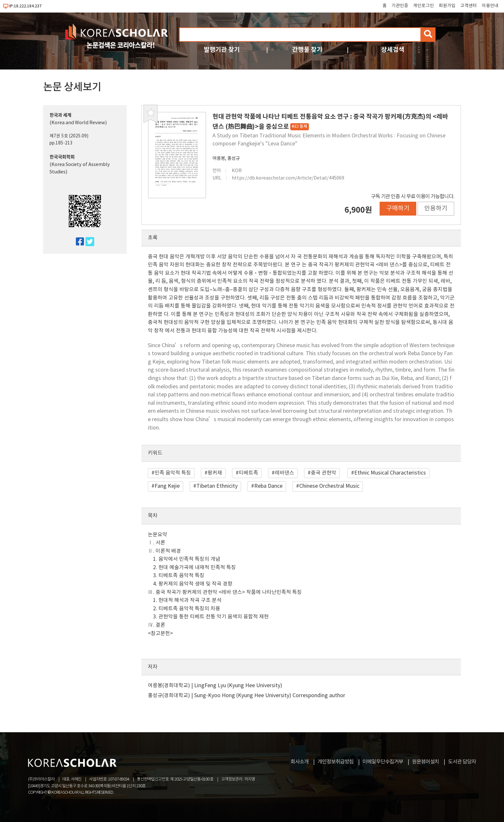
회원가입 (447, 6)
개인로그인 (423, 6)
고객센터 (469, 6)
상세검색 (393, 50)
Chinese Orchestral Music (329, 486)
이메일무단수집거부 (383, 762)
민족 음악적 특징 (173, 473)
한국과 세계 (60, 115)
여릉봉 (219, 158)
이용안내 (490, 6)
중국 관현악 (324, 473)
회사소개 (300, 762)
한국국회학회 (62, 157)
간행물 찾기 (307, 50)
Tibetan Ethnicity (217, 486)
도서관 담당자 (462, 762)
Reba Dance (268, 486)
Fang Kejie (167, 486)
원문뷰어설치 (426, 762)
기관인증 (400, 6)
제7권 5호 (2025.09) (69, 136)
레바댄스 (284, 473)
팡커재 (215, 473)
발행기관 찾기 (222, 50)
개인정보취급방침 (336, 762)
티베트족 (248, 473)
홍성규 (234, 158)
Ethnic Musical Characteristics (390, 473)
